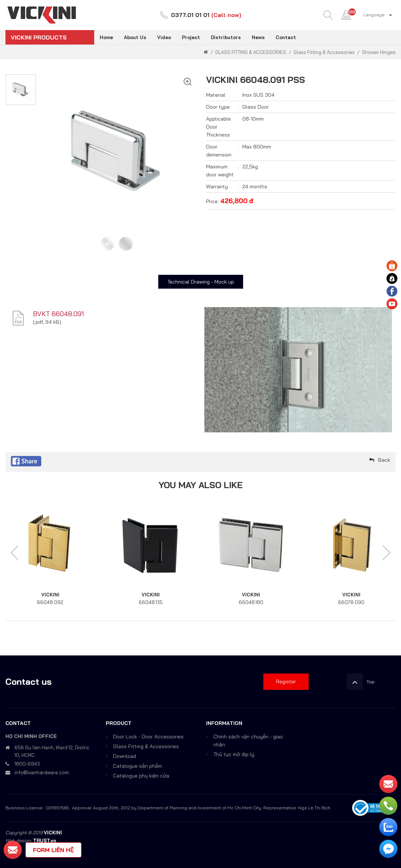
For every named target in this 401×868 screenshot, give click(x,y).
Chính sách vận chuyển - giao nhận (248, 741)
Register (286, 682)
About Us (135, 37)
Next (387, 553)
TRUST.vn (45, 840)
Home (106, 37)
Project (191, 37)
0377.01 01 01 (190, 15)
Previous (14, 553)
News (258, 37)
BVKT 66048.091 (59, 314)
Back (384, 460)
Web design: (18, 840)
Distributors (226, 37)
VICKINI (50, 595)
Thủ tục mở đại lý (234, 754)
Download (125, 756)
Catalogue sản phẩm (137, 766)
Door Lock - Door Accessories (148, 737)
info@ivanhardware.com (42, 772)
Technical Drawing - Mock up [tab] (201, 282)
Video (164, 37)
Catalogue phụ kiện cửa (141, 776)
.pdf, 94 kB (47, 322)
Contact (286, 37)
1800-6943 (27, 764)
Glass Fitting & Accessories (146, 746)
